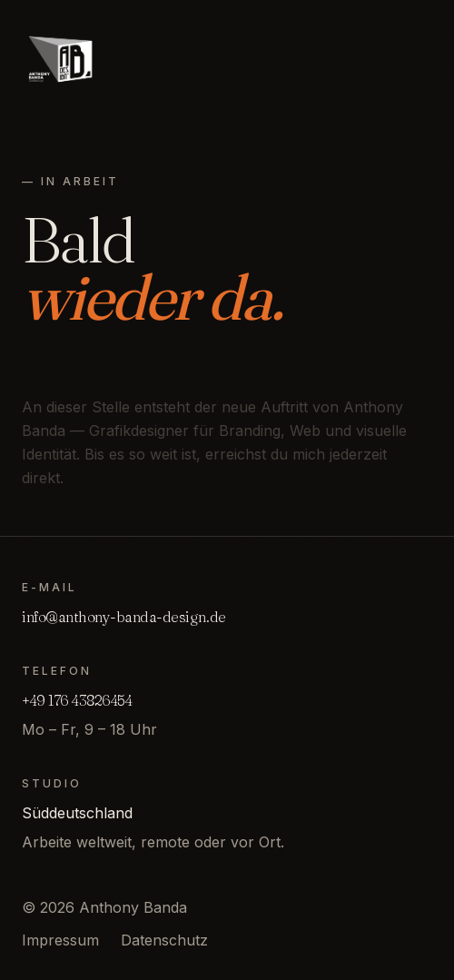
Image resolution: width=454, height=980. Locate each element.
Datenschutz (164, 940)
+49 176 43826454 (77, 700)
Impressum (60, 940)
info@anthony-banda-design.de (124, 617)
